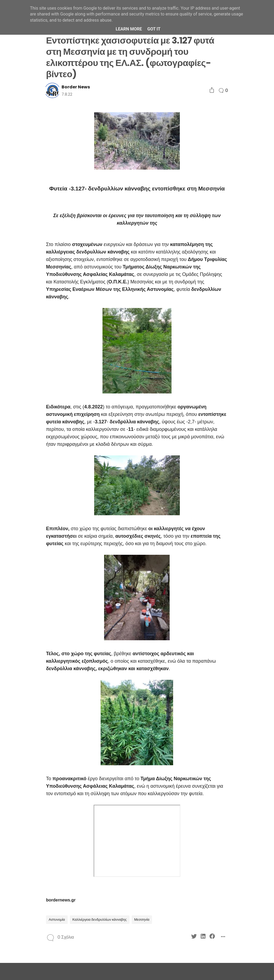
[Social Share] (212, 90)
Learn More (129, 29)
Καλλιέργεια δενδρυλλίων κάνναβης (100, 920)
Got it (154, 29)
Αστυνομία (57, 920)
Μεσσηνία (142, 920)
